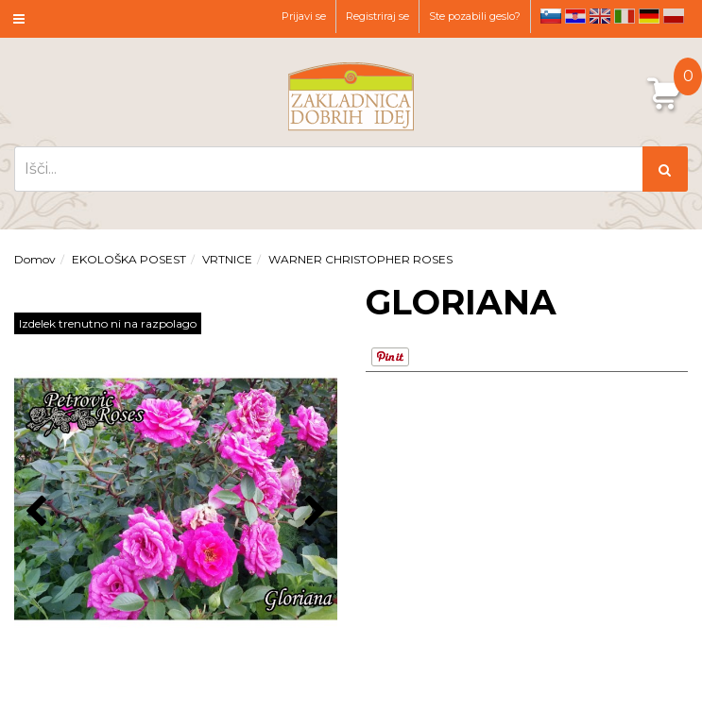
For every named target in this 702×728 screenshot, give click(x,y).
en (600, 16)
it (625, 16)
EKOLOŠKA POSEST (129, 259)
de (649, 16)
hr (575, 16)
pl (674, 16)
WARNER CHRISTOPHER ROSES (360, 259)
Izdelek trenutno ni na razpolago (108, 323)
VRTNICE (227, 259)
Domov (35, 259)
